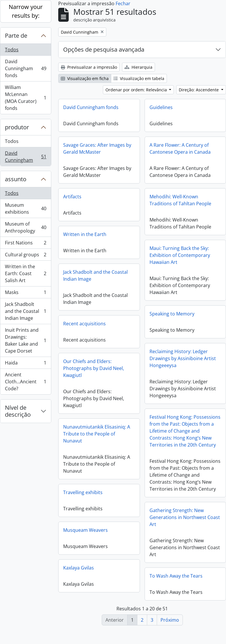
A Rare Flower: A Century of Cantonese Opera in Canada (180, 148)
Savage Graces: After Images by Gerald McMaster (97, 148)
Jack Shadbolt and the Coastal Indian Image (25, 311)
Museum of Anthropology (25, 227)
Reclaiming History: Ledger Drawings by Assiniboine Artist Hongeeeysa (183, 358)
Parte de (16, 36)
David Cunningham (25, 157)
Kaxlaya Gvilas (79, 568)
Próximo (170, 620)
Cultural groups (25, 256)
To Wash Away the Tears (176, 578)
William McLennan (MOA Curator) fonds (25, 98)
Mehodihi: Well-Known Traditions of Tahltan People (180, 200)
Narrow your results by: (26, 11)
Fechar (123, 3)
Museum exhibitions (25, 208)
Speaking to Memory (172, 314)
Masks (25, 294)
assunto (16, 179)
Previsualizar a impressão (89, 67)
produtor (17, 127)
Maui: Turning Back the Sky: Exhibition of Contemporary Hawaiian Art (180, 255)
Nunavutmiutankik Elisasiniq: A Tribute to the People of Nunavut (97, 434)
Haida (25, 364)
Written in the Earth (85, 234)
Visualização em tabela (139, 78)
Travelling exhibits (83, 492)
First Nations (25, 244)
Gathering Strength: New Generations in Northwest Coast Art (185, 520)
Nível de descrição (18, 411)
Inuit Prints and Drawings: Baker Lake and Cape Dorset (25, 340)
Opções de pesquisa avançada (104, 49)
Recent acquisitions (84, 324)
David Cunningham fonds (25, 68)
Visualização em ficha (85, 78)
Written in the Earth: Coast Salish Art (25, 273)
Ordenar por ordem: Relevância (137, 90)
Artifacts (72, 197)
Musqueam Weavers (85, 530)
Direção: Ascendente (199, 90)
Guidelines (161, 107)
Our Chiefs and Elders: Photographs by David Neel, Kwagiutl (94, 368)
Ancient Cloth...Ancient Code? (25, 382)
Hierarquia (138, 67)
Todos (12, 50)
